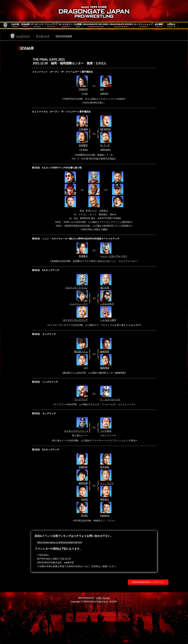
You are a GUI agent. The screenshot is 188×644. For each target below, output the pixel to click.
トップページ (23, 36)
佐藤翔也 (83, 467)
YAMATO (83, 89)
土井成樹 (83, 129)
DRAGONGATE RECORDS (96, 25)
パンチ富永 (106, 431)
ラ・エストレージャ (110, 399)
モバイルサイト (66, 25)
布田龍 (84, 499)
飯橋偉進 (105, 368)
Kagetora (105, 516)
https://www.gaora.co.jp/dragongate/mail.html (60, 542)
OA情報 (78, 25)
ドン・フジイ (107, 483)
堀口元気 (105, 288)
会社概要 (159, 25)
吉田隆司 (83, 145)
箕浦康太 (83, 256)
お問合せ (171, 25)
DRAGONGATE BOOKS (121, 25)
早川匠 (84, 516)
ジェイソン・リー (79, 304)
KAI (102, 89)
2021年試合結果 (64, 36)
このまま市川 (107, 304)
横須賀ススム (81, 352)
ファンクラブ (51, 25)
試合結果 (26, 25)
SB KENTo (106, 129)
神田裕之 (105, 499)
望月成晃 (105, 467)
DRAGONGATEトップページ (148, 582)
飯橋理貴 (105, 352)
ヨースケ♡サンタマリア (75, 320)
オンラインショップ (143, 25)
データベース (37, 25)
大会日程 (15, 25)
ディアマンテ (81, 399)
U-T (86, 368)
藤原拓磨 (83, 483)
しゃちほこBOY (108, 320)
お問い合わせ (103, 598)
